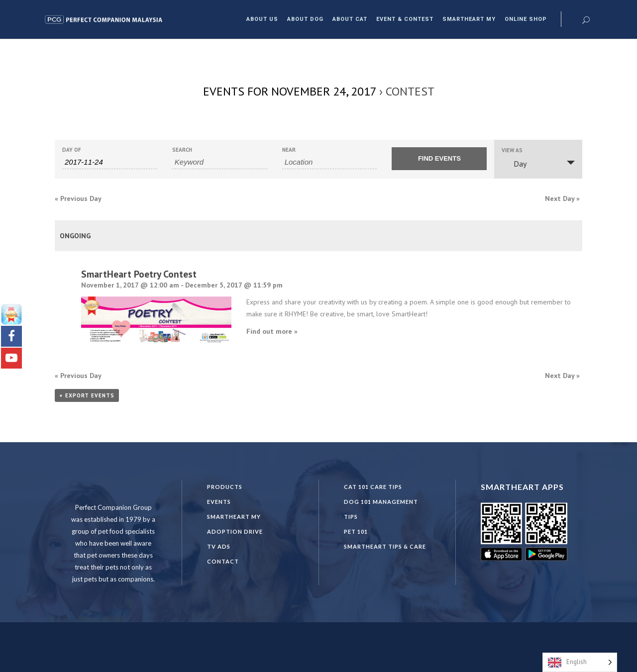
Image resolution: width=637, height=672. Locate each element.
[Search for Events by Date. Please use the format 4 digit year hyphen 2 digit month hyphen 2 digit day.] (110, 162)
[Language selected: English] (580, 662)
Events (219, 502)
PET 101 (356, 531)
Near (289, 150)
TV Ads (219, 546)
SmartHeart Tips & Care (385, 546)
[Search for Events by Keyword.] (220, 162)
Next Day (562, 198)
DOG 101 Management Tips (381, 509)
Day (514, 164)
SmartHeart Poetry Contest (139, 274)
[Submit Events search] (439, 159)
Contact (223, 561)
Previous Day (78, 198)
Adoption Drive (235, 531)
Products (225, 487)
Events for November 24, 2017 (290, 91)
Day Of (72, 150)
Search (182, 150)
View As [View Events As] (512, 150)
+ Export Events (87, 395)
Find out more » (272, 331)
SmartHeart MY (234, 517)
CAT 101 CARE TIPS (373, 487)
